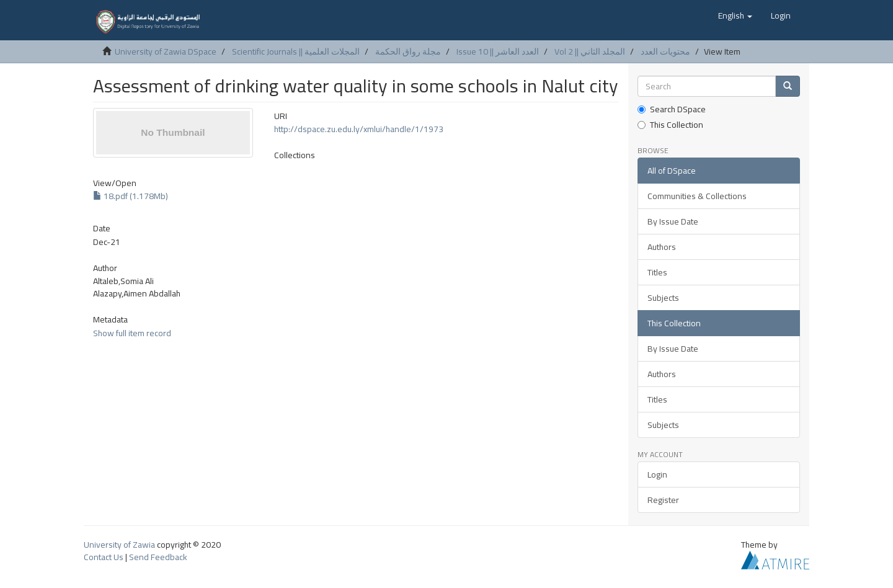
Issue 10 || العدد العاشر (498, 51)
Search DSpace (672, 109)
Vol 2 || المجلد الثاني (590, 51)
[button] (735, 16)
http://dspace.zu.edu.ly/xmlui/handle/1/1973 (359, 129)
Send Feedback (158, 557)
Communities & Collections (697, 196)
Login (657, 474)
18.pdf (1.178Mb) (131, 196)
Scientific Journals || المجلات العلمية (296, 51)
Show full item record (132, 333)
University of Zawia (119, 545)
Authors (662, 247)
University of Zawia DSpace (166, 51)
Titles (657, 272)
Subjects (663, 298)
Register (663, 500)
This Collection (670, 125)
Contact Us (104, 557)
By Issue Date (673, 221)
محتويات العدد (665, 51)
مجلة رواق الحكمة (408, 51)
